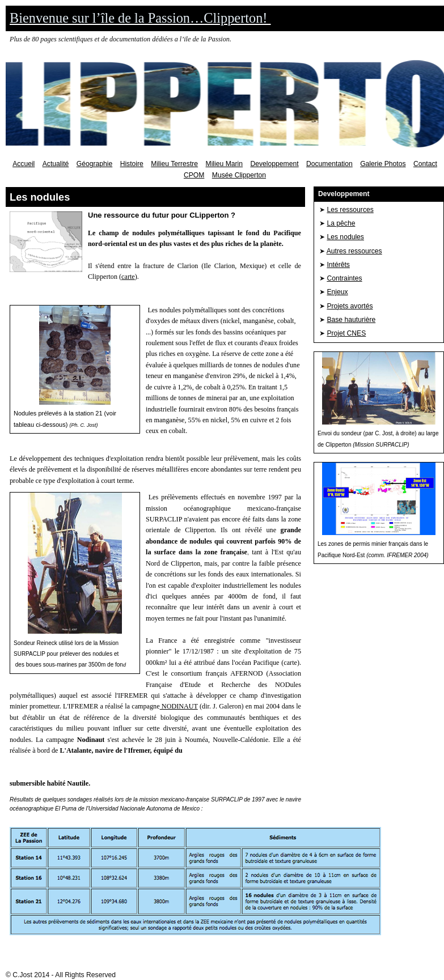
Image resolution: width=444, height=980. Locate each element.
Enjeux (337, 292)
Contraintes (344, 278)
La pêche (341, 223)
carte (128, 277)
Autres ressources (354, 251)
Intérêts (338, 265)
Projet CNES (346, 333)
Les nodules (345, 237)
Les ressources (350, 210)
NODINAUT (179, 706)
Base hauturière (351, 320)
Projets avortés (350, 306)
